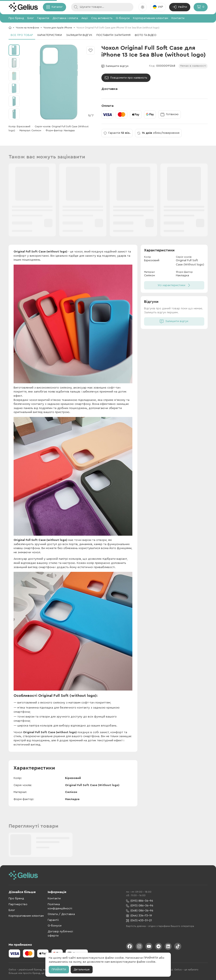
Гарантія (43, 18)
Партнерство (18, 904)
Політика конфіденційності (60, 906)
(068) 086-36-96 (140, 911)
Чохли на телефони (27, 28)
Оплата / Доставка (61, 914)
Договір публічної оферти (60, 934)
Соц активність (102, 18)
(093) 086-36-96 (140, 906)
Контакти (178, 18)
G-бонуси (123, 18)
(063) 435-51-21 (139, 921)
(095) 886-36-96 (140, 901)
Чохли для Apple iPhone (58, 28)
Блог (31, 18)
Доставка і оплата (65, 18)
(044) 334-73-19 (139, 916)
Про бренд (16, 18)
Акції (85, 18)
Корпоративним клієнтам (151, 18)
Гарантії (53, 920)
